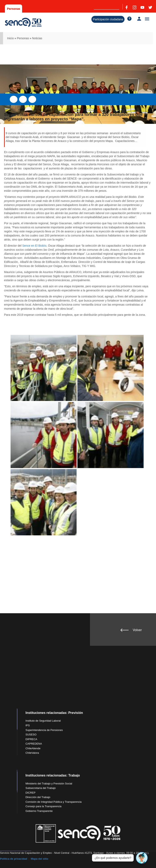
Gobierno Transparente (39, 811)
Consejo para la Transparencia (43, 806)
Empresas (31, 9)
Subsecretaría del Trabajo (41, 788)
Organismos (51, 9)
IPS (28, 725)
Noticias (37, 38)
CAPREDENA (34, 744)
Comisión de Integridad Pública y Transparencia (53, 802)
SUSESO (31, 735)
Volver (137, 630)
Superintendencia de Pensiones (44, 730)
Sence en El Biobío (34, 246)
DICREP (30, 793)
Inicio (10, 38)
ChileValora (32, 753)
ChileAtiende (33, 748)
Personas (14, 9)
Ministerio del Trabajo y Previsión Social (49, 784)
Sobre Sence (73, 9)
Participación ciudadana (108, 19)
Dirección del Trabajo (38, 797)
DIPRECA (31, 739)
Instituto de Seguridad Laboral (43, 721)
